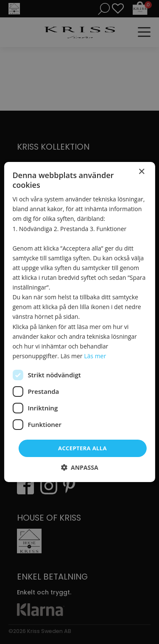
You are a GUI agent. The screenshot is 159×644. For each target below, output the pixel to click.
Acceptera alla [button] (82, 448)
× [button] (141, 172)
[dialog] (79, 322)
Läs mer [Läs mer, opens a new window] (95, 356)
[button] (79, 467)
